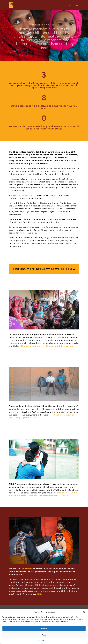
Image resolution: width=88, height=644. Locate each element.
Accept (44, 628)
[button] (84, 612)
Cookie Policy (43, 641)
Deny (44, 635)
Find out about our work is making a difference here (47, 346)
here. (39, 594)
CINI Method (27, 195)
